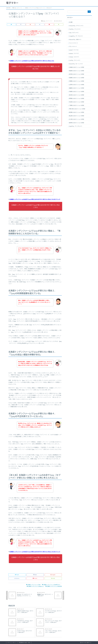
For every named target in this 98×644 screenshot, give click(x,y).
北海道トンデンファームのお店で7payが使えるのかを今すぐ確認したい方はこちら (35, 68)
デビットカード (73, 47)
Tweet (17, 575)
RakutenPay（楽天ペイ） (75, 40)
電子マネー (12, 3)
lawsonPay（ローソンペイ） (76, 64)
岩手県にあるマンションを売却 (77, 74)
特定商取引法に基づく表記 (25, 643)
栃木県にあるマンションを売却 (77, 95)
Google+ (53, 575)
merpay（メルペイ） (74, 57)
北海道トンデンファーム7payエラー (35, 586)
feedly (53, 578)
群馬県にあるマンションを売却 (77, 99)
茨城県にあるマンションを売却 (77, 92)
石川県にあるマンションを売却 (77, 119)
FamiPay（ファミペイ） (75, 29)
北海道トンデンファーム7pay (33, 585)
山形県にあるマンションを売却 (77, 85)
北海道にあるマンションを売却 (77, 67)
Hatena (17, 578)
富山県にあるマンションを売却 (77, 116)
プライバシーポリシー (12, 643)
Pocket (35, 578)
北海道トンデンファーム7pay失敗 (54, 586)
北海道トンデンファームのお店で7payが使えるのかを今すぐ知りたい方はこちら (32, 61)
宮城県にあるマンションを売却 (77, 78)
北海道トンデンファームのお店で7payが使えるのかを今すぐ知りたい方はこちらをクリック (35, 199)
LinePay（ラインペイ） (75, 60)
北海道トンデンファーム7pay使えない (51, 585)
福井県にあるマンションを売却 (77, 123)
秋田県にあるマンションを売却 (77, 81)
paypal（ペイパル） (74, 50)
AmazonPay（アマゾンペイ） (77, 26)
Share (35, 575)
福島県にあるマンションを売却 (77, 88)
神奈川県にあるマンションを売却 (77, 109)
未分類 (71, 22)
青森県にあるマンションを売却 (77, 71)
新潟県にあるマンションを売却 (77, 112)
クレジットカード (73, 43)
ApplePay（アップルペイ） (76, 126)
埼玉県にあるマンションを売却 (77, 102)
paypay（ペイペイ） (74, 53)
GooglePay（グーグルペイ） (76, 36)
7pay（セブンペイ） (74, 33)
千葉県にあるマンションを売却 (77, 105)
